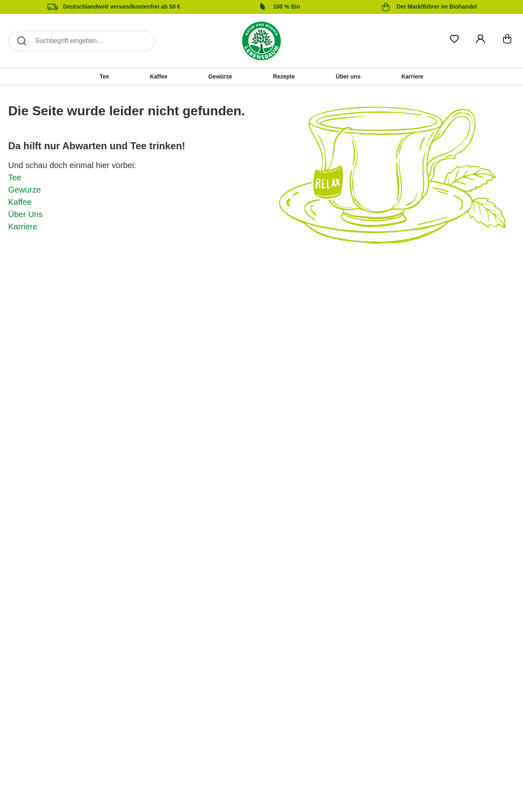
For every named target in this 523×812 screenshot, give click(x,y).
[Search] (82, 41)
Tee (15, 177)
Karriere (23, 227)
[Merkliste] (454, 37)
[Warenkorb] (507, 41)
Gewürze (25, 190)
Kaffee (20, 202)
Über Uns (25, 214)
